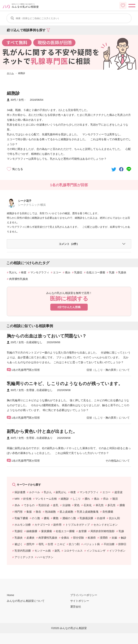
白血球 (101, 518)
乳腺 (112, 272)
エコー (57, 272)
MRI (17, 499)
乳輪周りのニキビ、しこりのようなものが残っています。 (65, 384)
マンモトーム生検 (46, 499)
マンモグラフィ (40, 272)
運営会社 (76, 607)
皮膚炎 (30, 538)
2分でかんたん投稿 (69, 307)
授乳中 (30, 544)
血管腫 (83, 531)
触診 (124, 538)
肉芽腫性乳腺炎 (19, 279)
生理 (50, 544)
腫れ (87, 499)
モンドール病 (43, 551)
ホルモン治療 (23, 525)
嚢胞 (56, 518)
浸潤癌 (104, 538)
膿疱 (47, 518)
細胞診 (65, 499)
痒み (106, 499)
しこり (77, 499)
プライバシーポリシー (84, 595)
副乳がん (61, 492)
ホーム (10, 73)
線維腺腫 (32, 531)
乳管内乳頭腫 (23, 551)
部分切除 (79, 538)
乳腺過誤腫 (86, 518)
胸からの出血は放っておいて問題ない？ (47, 336)
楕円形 (19, 512)
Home (10, 595)
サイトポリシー (80, 601)
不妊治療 (109, 544)
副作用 (57, 525)
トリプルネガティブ (78, 525)
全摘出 (65, 538)
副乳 (57, 551)
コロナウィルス (73, 551)
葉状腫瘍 (47, 531)
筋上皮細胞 (66, 512)
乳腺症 (78, 272)
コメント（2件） (69, 244)
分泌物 (66, 505)
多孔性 (111, 505)
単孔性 (100, 505)
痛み (68, 272)
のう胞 (36, 518)
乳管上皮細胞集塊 (88, 512)
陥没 (115, 499)
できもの (29, 505)
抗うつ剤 (74, 544)
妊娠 (114, 538)
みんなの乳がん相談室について (26, 601)
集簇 (29, 512)
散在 (38, 512)
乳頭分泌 (44, 505)
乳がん (13, 272)
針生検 (27, 499)
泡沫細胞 (50, 512)
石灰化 (88, 505)
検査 (24, 272)
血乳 (56, 505)
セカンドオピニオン (106, 525)
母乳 (41, 544)
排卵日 (122, 544)
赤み (17, 505)
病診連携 (20, 492)
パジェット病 (92, 544)
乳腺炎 (122, 272)
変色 (77, 505)
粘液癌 (92, 538)
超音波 (119, 492)
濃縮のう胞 (69, 518)
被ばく (19, 544)
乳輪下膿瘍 (21, 518)
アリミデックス (24, 557)
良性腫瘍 (108, 512)
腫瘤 (122, 505)
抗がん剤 (114, 518)
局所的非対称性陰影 (103, 531)
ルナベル (34, 492)
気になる (18, 169)
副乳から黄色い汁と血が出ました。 (42, 431)
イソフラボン (117, 551)
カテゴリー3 (42, 525)
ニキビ (61, 544)
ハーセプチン (45, 557)
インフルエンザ (96, 551)
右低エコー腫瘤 (96, 272)
